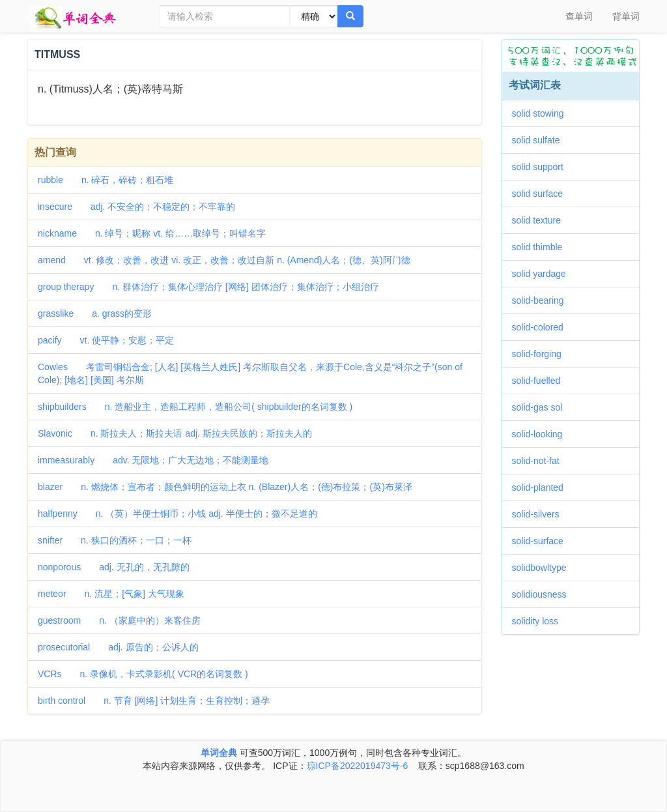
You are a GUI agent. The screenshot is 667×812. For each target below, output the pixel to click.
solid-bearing (543, 300)
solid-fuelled (541, 381)
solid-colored (542, 327)
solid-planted (542, 487)
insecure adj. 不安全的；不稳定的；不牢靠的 (136, 207)
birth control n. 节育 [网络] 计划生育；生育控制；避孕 (154, 701)
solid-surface (542, 541)
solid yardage (544, 274)
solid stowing (543, 113)
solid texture (541, 220)
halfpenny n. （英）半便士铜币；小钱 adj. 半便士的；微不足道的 (177, 514)
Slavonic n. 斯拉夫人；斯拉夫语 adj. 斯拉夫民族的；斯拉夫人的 (175, 433)
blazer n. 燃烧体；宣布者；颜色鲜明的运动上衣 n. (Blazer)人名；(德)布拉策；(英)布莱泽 (225, 487)
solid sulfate (541, 140)
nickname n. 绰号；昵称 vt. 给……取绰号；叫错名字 (152, 233)
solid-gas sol (542, 407)
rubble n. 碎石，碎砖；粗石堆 (106, 180)
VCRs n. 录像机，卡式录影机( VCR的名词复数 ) (143, 674)
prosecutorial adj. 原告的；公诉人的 (118, 647)
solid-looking (542, 434)
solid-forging (541, 354)
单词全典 (219, 753)
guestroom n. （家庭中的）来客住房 (119, 620)
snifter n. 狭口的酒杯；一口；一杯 (115, 540)
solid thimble (542, 247)
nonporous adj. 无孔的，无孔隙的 (114, 567)
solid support (542, 167)
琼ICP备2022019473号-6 (358, 766)
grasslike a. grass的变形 (95, 313)
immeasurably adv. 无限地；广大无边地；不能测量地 (153, 460)
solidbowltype (544, 568)
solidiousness (544, 594)
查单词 (579, 16)
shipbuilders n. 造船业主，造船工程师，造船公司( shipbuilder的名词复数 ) (195, 407)
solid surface (542, 194)
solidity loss (540, 621)
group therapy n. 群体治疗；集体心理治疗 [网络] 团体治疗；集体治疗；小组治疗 (208, 287)
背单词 (626, 16)
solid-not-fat (540, 461)
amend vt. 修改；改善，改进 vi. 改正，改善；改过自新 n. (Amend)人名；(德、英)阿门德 (224, 260)
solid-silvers (540, 514)
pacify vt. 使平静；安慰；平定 (106, 340)
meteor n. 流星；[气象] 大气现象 (111, 594)
